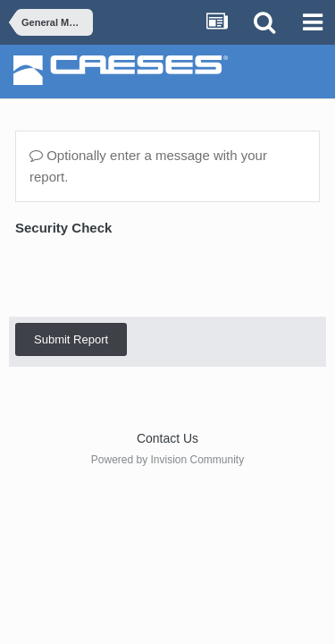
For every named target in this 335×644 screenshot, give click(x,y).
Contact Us (167, 438)
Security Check (63, 228)
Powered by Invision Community (167, 460)
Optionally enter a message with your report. (148, 166)
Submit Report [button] (71, 270)
